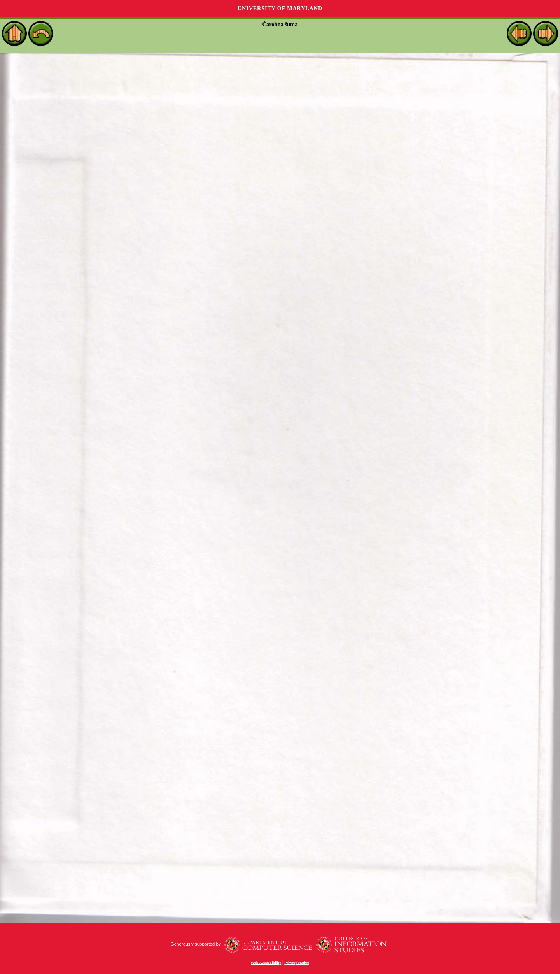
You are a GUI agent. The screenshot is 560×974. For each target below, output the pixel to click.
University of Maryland (280, 8)
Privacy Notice (297, 963)
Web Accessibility (266, 963)
